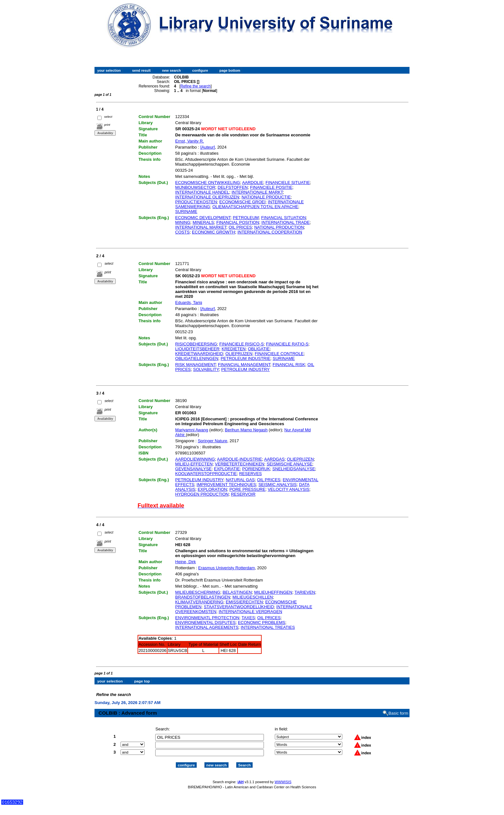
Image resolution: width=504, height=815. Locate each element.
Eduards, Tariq (189, 302)
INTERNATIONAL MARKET (201, 227)
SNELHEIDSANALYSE (294, 469)
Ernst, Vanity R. (189, 141)
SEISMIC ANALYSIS (278, 485)
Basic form (398, 707)
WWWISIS (283, 776)
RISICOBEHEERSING (196, 344)
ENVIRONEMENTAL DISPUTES (205, 623)
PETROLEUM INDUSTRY (245, 369)
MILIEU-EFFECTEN (194, 464)
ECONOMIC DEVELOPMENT (203, 218)
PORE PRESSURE (248, 489)
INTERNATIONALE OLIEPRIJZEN (207, 197)
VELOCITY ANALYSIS (289, 489)
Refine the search (195, 86)
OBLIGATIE (259, 349)
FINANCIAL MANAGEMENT (244, 365)
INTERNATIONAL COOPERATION (270, 232)
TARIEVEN (305, 592)
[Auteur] (208, 147)
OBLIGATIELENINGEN (197, 358)
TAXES (248, 618)
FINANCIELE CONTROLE (279, 354)
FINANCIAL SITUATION (283, 218)
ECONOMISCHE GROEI (242, 202)
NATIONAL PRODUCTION (279, 227)
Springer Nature (212, 441)
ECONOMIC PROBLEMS (261, 623)
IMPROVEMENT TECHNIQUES (226, 485)
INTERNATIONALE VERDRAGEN (250, 612)
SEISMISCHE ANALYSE (289, 464)
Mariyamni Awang (192, 430)
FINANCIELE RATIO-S (287, 344)
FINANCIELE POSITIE (271, 187)
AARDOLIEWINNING (195, 459)
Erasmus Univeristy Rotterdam (227, 568)
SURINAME (186, 211)
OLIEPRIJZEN (239, 354)
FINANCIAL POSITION (238, 222)
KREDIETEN (234, 349)
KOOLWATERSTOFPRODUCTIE (206, 474)
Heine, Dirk (185, 562)
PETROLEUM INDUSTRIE (245, 358)
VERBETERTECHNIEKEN (240, 464)
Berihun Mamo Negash (246, 430)
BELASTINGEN (237, 592)
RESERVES (251, 474)
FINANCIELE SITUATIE (288, 183)
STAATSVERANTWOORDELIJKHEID (239, 607)
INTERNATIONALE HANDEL (202, 192)
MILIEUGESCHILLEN (253, 597)
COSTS (182, 232)
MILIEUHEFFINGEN (273, 592)
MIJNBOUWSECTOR (195, 187)
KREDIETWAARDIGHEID (199, 354)
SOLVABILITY (206, 369)
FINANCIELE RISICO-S (241, 344)
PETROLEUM (246, 218)
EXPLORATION (212, 489)
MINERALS (203, 222)
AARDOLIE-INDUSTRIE (239, 459)
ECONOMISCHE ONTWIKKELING (208, 183)
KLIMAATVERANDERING (199, 602)
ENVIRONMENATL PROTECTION (207, 618)
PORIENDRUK (256, 469)
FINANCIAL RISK (289, 365)
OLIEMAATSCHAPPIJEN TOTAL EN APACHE (255, 207)
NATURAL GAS (240, 480)
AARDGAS (274, 459)
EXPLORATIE (227, 469)
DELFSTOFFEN (233, 187)
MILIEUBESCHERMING (198, 592)
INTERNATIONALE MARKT (257, 192)
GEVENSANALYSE (193, 469)
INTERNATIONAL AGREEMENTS (207, 627)
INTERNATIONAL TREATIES (268, 627)
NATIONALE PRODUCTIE (266, 197)
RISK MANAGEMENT (195, 365)
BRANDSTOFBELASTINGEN (203, 597)
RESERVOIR (243, 494)
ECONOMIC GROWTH (213, 232)
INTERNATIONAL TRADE (285, 222)
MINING (183, 222)
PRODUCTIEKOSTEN (196, 202)
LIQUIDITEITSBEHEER (197, 349)
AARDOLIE (253, 183)
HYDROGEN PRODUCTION (202, 494)
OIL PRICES (240, 227)
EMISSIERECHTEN (244, 602)
